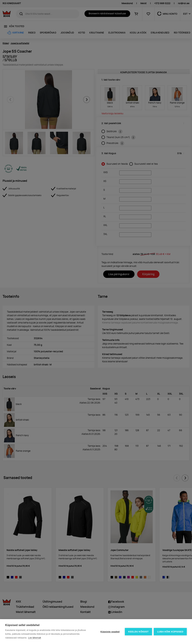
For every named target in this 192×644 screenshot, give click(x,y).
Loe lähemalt (34, 638)
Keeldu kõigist (139, 632)
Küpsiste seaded (110, 632)
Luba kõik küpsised (170, 632)
